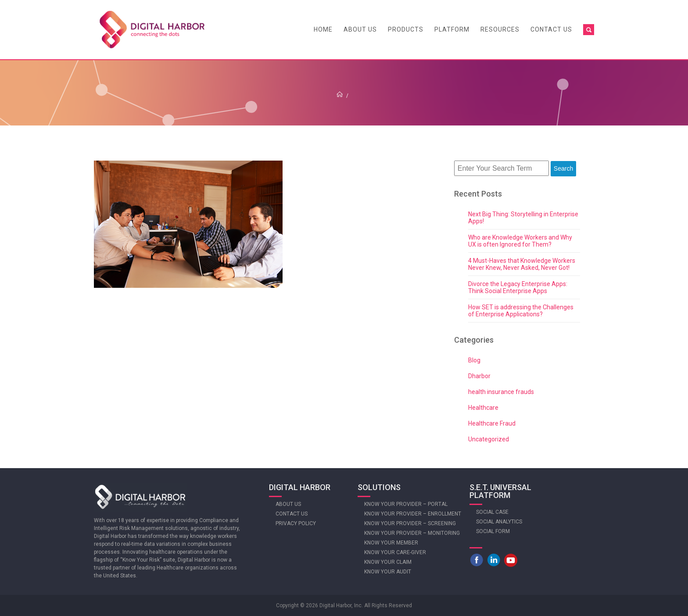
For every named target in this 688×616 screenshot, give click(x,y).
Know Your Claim (388, 562)
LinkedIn (494, 560)
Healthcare (483, 408)
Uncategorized (489, 439)
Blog (474, 360)
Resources (500, 29)
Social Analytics (499, 522)
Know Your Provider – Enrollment (413, 514)
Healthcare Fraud (492, 423)
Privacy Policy (296, 523)
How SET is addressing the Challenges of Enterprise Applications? (521, 311)
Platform (452, 29)
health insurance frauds (501, 392)
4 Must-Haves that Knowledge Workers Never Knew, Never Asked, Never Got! (522, 264)
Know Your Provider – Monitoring (412, 533)
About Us (360, 29)
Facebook (477, 560)
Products (406, 29)
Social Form (493, 531)
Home (323, 29)
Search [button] (563, 168)
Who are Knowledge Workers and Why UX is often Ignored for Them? (520, 241)
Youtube (511, 560)
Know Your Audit (388, 572)
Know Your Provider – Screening (410, 523)
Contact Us (551, 29)
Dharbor (479, 376)
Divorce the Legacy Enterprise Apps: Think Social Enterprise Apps (518, 287)
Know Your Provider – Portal (406, 504)
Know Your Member (391, 543)
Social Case (492, 512)
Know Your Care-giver (395, 552)
